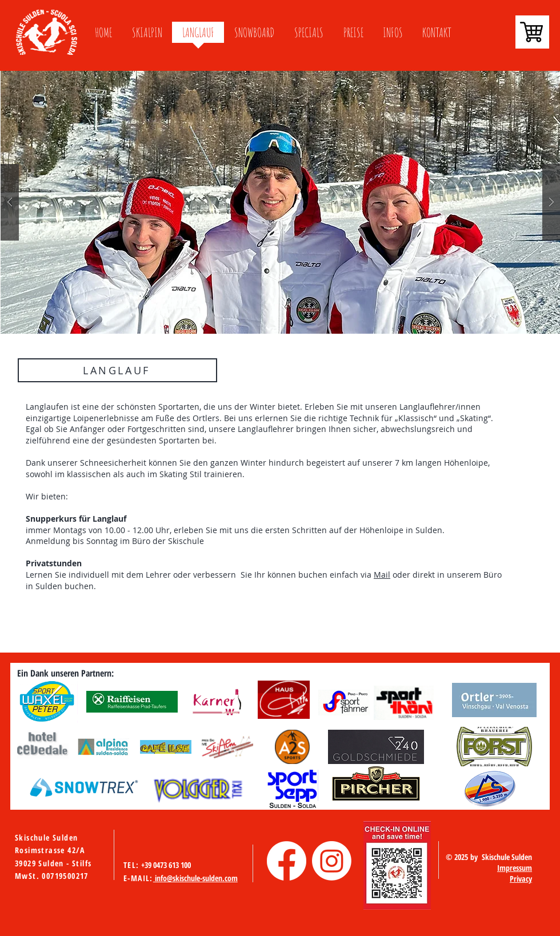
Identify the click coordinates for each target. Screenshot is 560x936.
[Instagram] (332, 861)
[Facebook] (287, 861)
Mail (382, 575)
